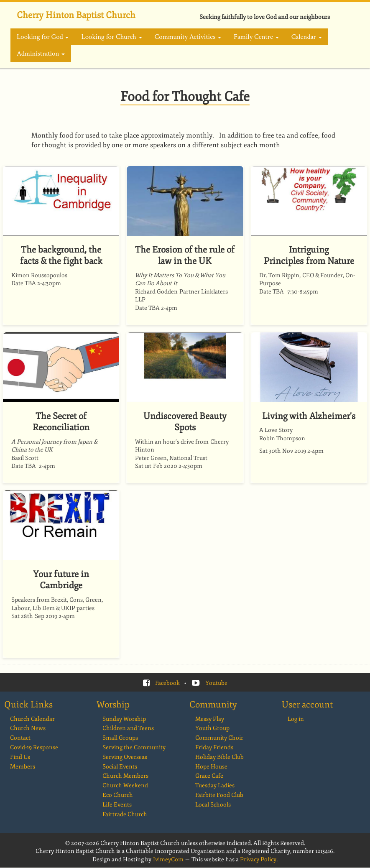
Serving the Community (134, 747)
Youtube (216, 683)
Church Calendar (32, 719)
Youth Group (212, 728)
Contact (20, 738)
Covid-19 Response (34, 747)
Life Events (117, 805)
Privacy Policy (258, 859)
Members (23, 767)
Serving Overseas (125, 757)
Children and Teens (128, 728)
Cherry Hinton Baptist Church (76, 15)
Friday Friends (214, 747)
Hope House (211, 767)
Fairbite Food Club (219, 795)
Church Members (125, 776)
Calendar (307, 37)
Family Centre (256, 37)
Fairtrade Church (125, 814)
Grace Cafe (209, 776)
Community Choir (219, 738)
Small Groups (120, 738)
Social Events (120, 767)
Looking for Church (111, 37)
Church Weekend (125, 785)
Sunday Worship (124, 719)
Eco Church (118, 795)
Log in (296, 719)
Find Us (20, 757)
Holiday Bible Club (219, 757)
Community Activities (188, 37)
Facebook (167, 683)
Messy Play (210, 719)
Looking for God (43, 37)
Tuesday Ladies (215, 785)
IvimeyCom (168, 859)
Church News (28, 728)
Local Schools (213, 805)
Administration (41, 54)
